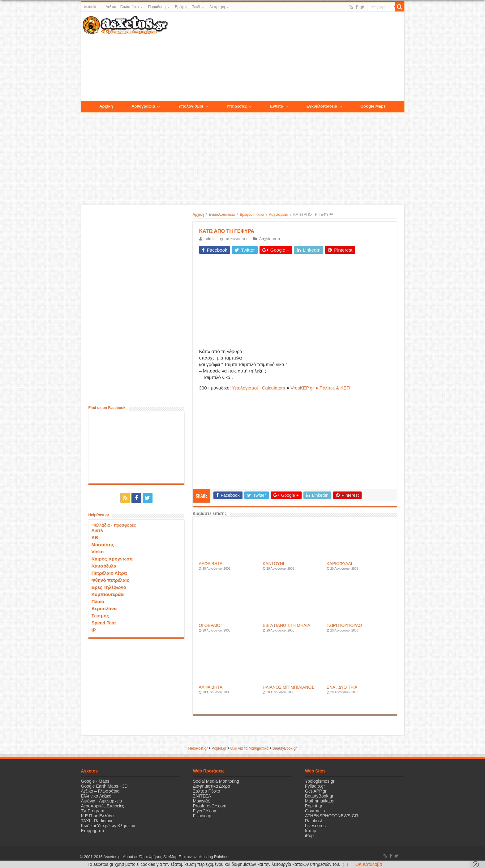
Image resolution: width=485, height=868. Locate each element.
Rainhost (313, 821)
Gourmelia (315, 811)
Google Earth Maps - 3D (104, 786)
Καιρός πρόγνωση (112, 559)
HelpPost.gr (198, 748)
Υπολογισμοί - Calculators (258, 388)
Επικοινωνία (189, 857)
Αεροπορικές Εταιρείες (103, 806)
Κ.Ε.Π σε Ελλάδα (97, 816)
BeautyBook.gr (319, 796)
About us (131, 857)
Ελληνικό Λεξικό (96, 796)
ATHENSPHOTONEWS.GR (332, 816)
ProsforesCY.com (210, 806)
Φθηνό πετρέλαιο (111, 580)
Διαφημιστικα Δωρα (212, 786)
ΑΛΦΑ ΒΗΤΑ (211, 564)
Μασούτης (103, 545)
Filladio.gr (202, 816)
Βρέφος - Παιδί (252, 215)
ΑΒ (95, 537)
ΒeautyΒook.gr (285, 748)
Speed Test (104, 623)
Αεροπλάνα (104, 608)
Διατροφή (217, 7)
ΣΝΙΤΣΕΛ (202, 796)
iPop (309, 836)
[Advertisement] (286, 57)
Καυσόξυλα (104, 566)
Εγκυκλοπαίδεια (222, 215)
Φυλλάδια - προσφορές (114, 525)
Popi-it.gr (219, 748)
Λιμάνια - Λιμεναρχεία (102, 801)
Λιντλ (97, 530)
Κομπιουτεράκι (108, 594)
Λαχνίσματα (279, 215)
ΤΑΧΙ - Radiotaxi (97, 821)
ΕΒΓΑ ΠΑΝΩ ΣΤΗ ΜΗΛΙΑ (286, 625)
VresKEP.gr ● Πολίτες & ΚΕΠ (320, 388)
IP (94, 630)
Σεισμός (100, 616)
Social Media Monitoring (216, 781)
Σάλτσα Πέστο (207, 791)
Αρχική (198, 215)
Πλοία (98, 601)
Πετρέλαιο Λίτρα (109, 573)
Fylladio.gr (315, 786)
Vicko (98, 552)
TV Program (93, 811)
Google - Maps (95, 781)
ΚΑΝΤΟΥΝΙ (273, 564)
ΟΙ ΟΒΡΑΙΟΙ (210, 625)
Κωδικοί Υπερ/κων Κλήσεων (108, 826)
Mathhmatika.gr (320, 801)
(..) (345, 864)
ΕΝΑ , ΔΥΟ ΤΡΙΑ (342, 687)
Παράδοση (157, 7)
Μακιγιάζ (201, 801)
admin (210, 239)
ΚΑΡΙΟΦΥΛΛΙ (339, 564)
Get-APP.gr (316, 791)
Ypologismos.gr (320, 781)
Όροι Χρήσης (151, 857)
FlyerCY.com (205, 811)
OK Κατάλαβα (369, 864)
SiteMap (170, 857)
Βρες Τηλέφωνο (109, 587)
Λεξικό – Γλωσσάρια (122, 7)
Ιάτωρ (311, 831)
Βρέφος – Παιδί (188, 7)
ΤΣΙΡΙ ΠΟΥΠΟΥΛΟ (344, 625)
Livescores (315, 826)
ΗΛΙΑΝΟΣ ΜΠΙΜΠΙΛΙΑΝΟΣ (288, 687)
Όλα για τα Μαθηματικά (250, 748)
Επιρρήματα (93, 831)
